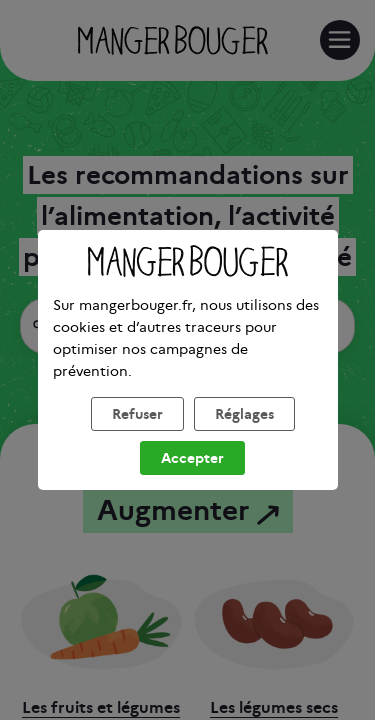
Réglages (244, 439)
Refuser (137, 439)
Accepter (192, 483)
